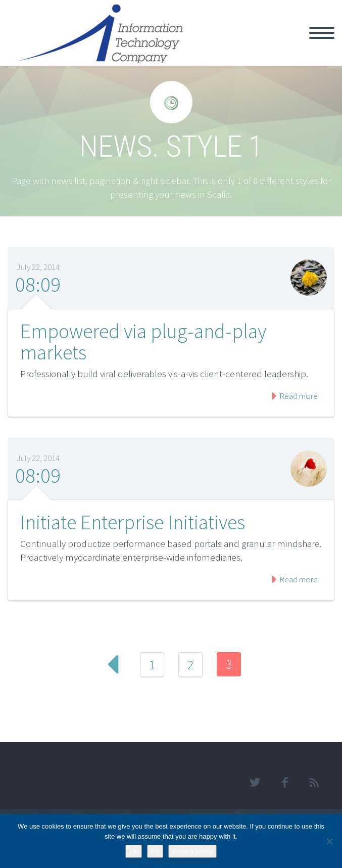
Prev (114, 664)
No (155, 851)
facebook (284, 783)
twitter (255, 783)
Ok (134, 851)
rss (314, 783)
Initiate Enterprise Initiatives (133, 522)
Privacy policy (192, 851)
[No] (329, 841)
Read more (298, 396)
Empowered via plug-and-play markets (143, 342)
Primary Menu (322, 33)
